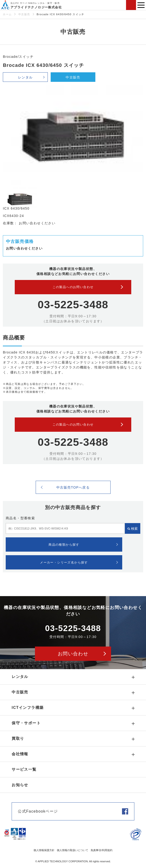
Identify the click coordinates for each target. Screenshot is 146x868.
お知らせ (20, 785)
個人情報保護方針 (44, 850)
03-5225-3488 (73, 305)
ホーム (7, 14)
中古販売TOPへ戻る (73, 487)
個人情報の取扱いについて (73, 850)
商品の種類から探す (64, 545)
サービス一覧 (24, 769)
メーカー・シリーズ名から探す (64, 562)
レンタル (25, 77)
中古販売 (24, 14)
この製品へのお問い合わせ (73, 287)
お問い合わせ (131, 5)
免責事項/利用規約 (101, 850)
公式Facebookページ (38, 811)
